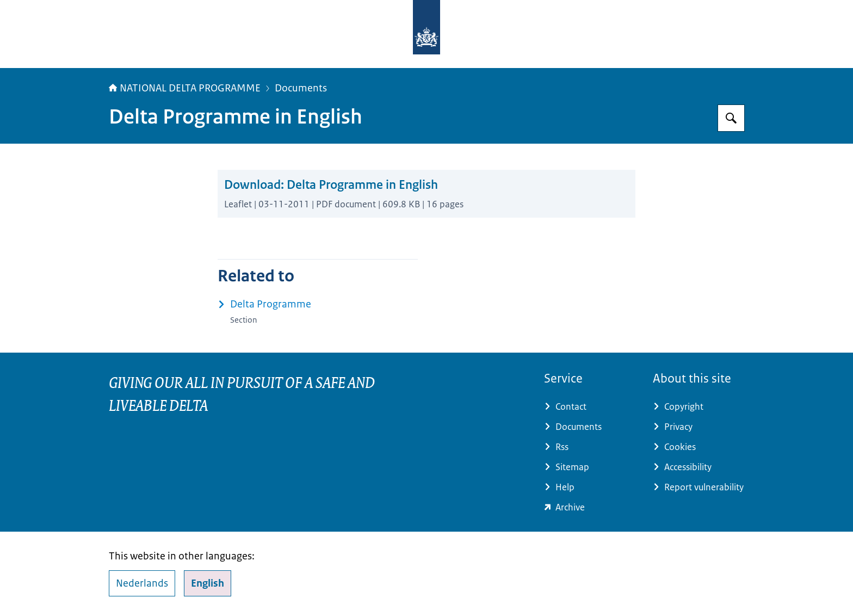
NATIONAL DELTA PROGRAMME (185, 88)
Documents (301, 88)
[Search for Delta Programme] (731, 118)
